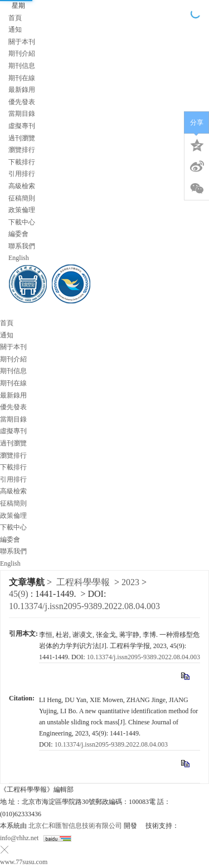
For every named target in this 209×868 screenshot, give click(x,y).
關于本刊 (22, 42)
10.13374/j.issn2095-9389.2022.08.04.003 (84, 606)
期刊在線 (22, 78)
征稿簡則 (22, 198)
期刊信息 (22, 66)
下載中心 (22, 222)
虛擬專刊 (22, 126)
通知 (15, 30)
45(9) (20, 594)
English (19, 258)
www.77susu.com (24, 862)
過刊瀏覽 (22, 138)
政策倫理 (22, 210)
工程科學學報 (83, 582)
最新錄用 (22, 90)
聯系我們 (22, 246)
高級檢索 (22, 186)
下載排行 (22, 162)
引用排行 (22, 174)
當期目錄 (22, 114)
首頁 (15, 18)
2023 (130, 582)
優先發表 (22, 102)
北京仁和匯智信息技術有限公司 (75, 826)
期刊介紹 (22, 53)
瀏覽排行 (22, 150)
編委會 (18, 234)
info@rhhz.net (19, 838)
